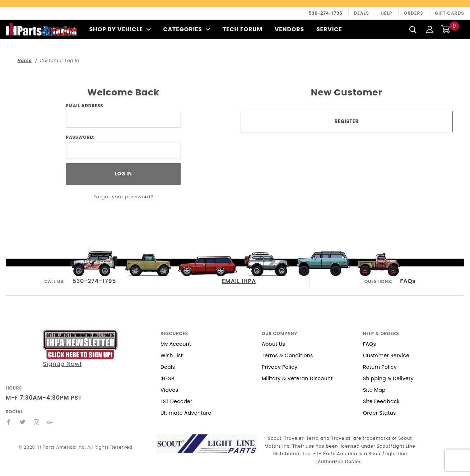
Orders (414, 13)
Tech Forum (243, 29)
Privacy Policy (280, 367)
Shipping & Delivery (388, 378)
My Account (176, 344)
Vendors (289, 29)
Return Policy (380, 367)
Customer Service (386, 355)
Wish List (172, 355)
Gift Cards (450, 13)
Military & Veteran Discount (297, 378)
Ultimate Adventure (186, 413)
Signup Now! (80, 349)
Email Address (85, 106)
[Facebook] (9, 422)
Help (387, 13)
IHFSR (167, 378)
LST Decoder (176, 401)
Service (329, 29)
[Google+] (50, 422)
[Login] (430, 29)
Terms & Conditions (287, 355)
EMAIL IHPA (239, 281)
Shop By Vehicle (120, 29)
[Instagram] (37, 422)
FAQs (408, 281)
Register (347, 121)
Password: (80, 137)
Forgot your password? (123, 197)
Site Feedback (381, 401)
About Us (273, 344)
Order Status (380, 413)
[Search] (413, 29)
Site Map (374, 390)
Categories (187, 29)
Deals (362, 13)
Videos (169, 390)
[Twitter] (23, 422)
